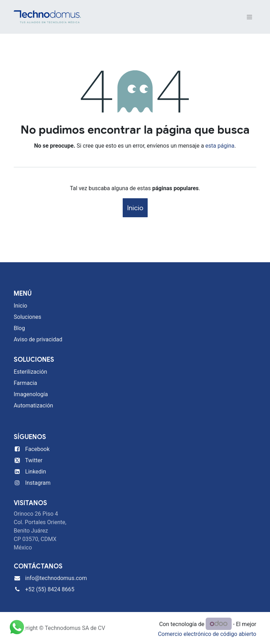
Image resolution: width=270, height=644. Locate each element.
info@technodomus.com (56, 578)
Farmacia (25, 383)
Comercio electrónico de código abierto (207, 634)
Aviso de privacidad (38, 339)
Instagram (38, 483)
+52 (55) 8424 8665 (50, 589)
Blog (19, 328)
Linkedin (36, 472)
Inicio (135, 208)
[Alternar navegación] (250, 17)
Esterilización (30, 372)
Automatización (33, 405)
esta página (220, 146)
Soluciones (27, 317)
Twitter (34, 460)
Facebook (37, 449)
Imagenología (31, 394)
